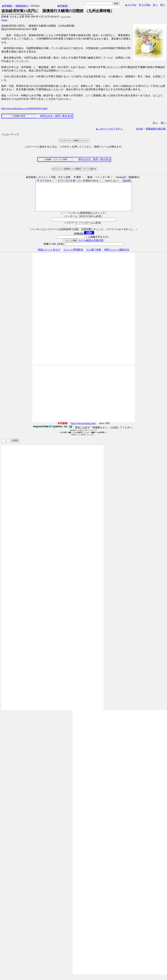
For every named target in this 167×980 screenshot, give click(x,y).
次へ (155, 5)
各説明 (127, 181)
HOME (140, 129)
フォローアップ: (10, 134)
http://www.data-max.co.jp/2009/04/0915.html (24, 108)
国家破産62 (22, 6)
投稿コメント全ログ (49, 255)
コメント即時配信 (73, 255)
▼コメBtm (145, 5)
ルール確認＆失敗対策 (91, 246)
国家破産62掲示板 (156, 129)
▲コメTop (131, 5)
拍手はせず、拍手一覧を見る (56, 116)
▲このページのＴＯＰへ (109, 129)
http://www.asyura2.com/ (83, 429)
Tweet (4, 20)
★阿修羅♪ (7, 6)
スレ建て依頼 (94, 255)
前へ (163, 5)
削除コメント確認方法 (117, 255)
